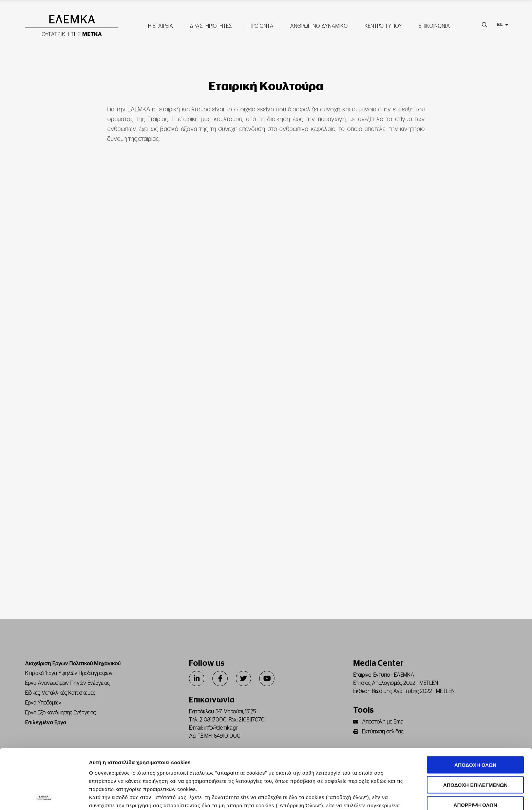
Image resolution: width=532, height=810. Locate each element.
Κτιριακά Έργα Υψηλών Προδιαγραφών (69, 673)
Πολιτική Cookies (261, 762)
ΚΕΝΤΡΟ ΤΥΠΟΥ (383, 26)
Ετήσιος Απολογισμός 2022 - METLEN (396, 683)
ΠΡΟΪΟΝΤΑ (261, 26)
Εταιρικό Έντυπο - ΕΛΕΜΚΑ (384, 675)
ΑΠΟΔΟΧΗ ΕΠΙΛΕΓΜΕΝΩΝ (475, 725)
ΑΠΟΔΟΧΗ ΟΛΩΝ (475, 705)
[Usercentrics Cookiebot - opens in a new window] (44, 797)
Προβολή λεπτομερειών (380, 797)
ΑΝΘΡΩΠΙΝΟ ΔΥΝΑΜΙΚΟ (319, 26)
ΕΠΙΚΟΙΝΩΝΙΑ (434, 26)
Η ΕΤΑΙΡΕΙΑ (160, 26)
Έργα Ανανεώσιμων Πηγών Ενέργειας (67, 683)
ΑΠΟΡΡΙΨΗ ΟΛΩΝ (476, 745)
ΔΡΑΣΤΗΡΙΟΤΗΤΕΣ (210, 26)
